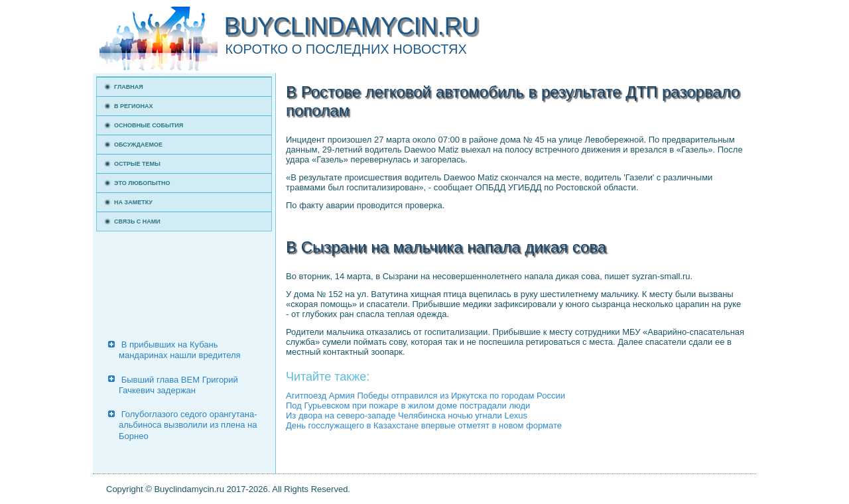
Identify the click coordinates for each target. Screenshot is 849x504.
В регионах (134, 106)
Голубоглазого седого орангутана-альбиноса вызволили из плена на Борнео (188, 425)
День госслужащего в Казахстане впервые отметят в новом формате (424, 425)
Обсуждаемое (138, 145)
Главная (129, 87)
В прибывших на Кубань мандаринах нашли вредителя (180, 350)
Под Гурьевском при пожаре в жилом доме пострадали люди (408, 406)
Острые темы (137, 164)
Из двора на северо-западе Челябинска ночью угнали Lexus (407, 415)
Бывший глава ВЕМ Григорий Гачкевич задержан (178, 385)
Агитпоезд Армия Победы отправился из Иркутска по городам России (425, 396)
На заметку (133, 202)
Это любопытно (142, 183)
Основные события (149, 125)
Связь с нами (137, 221)
